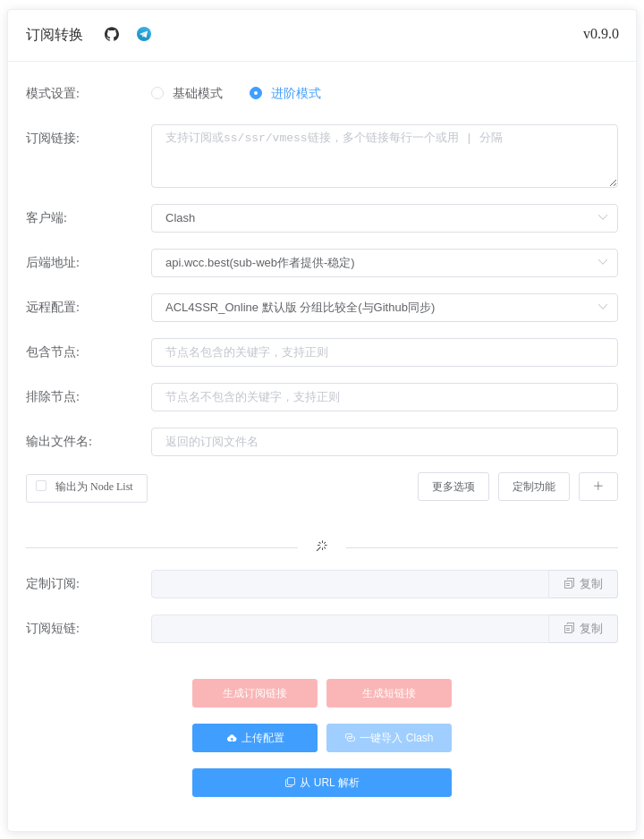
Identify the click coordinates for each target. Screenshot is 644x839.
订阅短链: (53, 628)
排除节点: (53, 397)
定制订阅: (53, 584)
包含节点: (53, 352)
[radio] (187, 94)
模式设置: (53, 93)
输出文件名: (59, 441)
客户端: (47, 218)
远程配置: (53, 307)
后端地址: (53, 263)
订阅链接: (53, 138)
